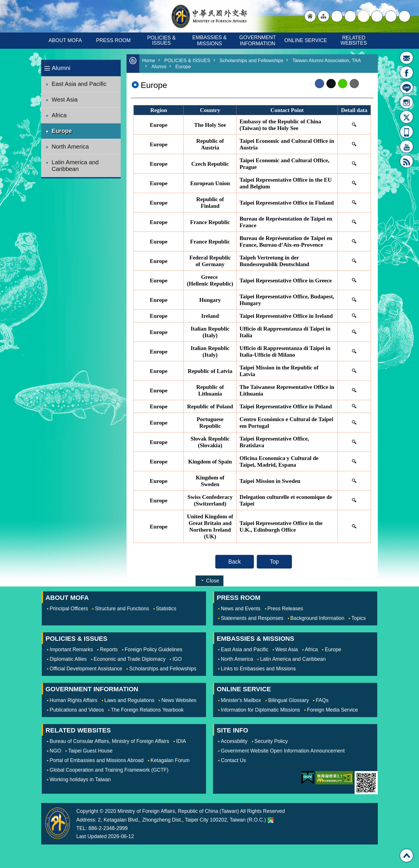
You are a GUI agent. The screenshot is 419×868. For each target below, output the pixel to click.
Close (213, 581)
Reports (109, 649)
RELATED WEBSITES (354, 40)
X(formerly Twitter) (407, 117)
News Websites (179, 700)
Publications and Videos (77, 710)
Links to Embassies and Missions (258, 669)
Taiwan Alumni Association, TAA (327, 61)
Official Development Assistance (86, 669)
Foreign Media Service (333, 710)
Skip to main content (3, 3)
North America (70, 147)
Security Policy (271, 741)
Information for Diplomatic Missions (260, 710)
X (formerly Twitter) (331, 84)
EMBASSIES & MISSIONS (210, 40)
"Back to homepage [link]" (310, 16)
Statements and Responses (252, 618)
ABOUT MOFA (65, 40)
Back (235, 562)
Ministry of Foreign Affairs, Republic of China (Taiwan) (209, 16)
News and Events (241, 609)
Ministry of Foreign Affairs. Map (270, 820)
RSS (407, 161)
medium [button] (364, 16)
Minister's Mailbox (407, 58)
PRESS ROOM (113, 40)
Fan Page (407, 73)
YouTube (407, 147)
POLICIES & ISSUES (162, 40)
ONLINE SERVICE (306, 40)
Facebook (319, 84)
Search (404, 16)
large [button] (350, 16)
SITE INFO (232, 730)
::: (45, 63)
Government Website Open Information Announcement (283, 751)
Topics (359, 618)
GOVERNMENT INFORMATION (258, 40)
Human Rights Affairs (74, 700)
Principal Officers (69, 609)
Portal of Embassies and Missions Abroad (97, 760)
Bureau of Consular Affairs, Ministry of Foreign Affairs (109, 741)
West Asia (65, 100)
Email (354, 84)
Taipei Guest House (90, 751)
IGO (177, 659)
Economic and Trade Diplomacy (130, 659)
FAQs (322, 700)
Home (149, 61)
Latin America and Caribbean (75, 166)
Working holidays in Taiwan (80, 779)
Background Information (317, 618)
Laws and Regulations (130, 700)
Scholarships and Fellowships (252, 61)
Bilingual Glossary (288, 700)
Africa (59, 115)
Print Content (366, 84)
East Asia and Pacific (79, 84)
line (343, 84)
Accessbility (234, 741)
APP (407, 132)
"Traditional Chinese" (337, 16)
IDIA (181, 741)
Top (274, 562)
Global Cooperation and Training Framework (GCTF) (109, 770)
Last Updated (92, 836)
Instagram (407, 102)
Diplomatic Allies (68, 659)
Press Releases (285, 609)
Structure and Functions (122, 609)
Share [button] (391, 16)
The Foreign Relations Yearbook (147, 710)
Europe (62, 131)
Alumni (61, 68)
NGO (55, 751)
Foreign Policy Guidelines (154, 649)
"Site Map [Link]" (324, 16)
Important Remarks (71, 649)
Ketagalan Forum (170, 760)
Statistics (166, 609)
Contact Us (233, 760)
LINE (407, 87)
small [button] (377, 16)
